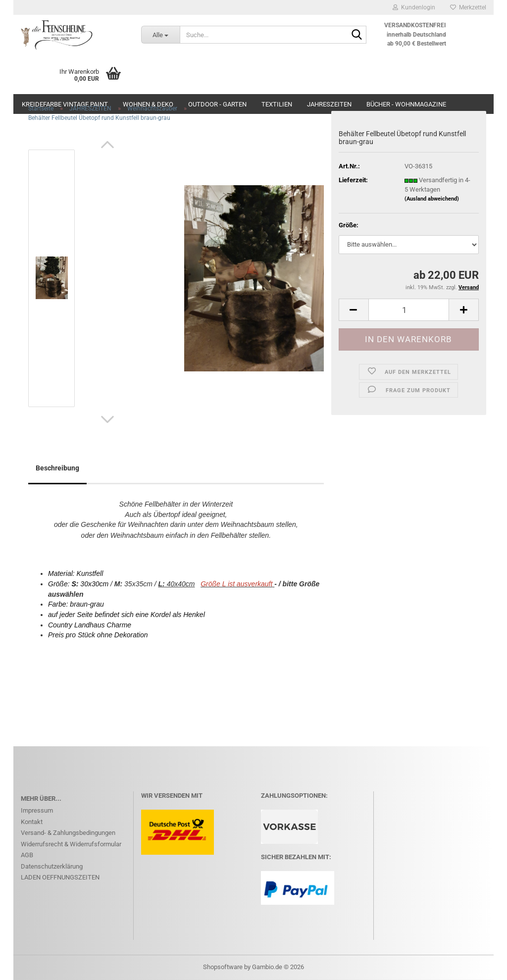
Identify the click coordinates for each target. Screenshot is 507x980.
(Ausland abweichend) (432, 199)
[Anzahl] (409, 310)
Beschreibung (57, 468)
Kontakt (32, 822)
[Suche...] (160, 35)
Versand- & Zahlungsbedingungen (68, 833)
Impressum (37, 810)
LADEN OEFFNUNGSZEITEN (60, 877)
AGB (27, 855)
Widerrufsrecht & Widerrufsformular (71, 844)
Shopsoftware (223, 967)
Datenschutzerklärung (52, 866)
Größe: (349, 225)
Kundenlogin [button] (414, 7)
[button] (107, 145)
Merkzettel (468, 7)
